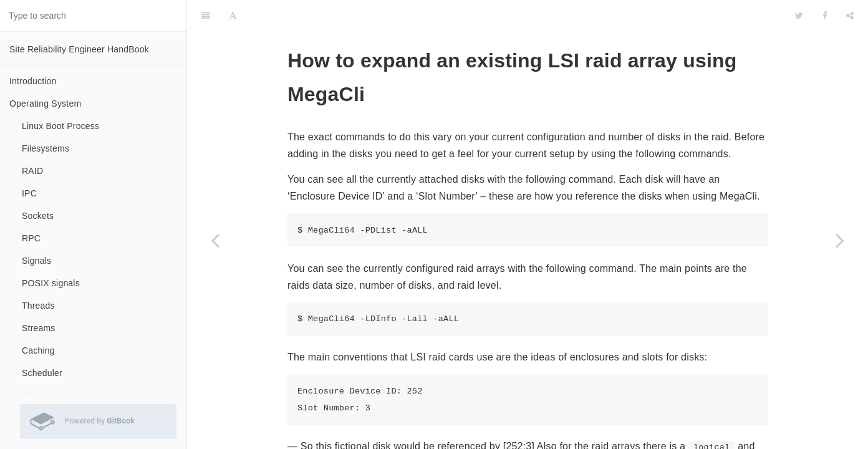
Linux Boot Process (60, 126)
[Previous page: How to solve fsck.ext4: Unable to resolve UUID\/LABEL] (215, 240)
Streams (39, 328)
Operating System (45, 104)
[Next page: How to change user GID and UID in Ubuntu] (840, 240)
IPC (29, 193)
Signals (36, 261)
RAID (32, 171)
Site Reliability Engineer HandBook (79, 49)
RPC (31, 238)
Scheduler (42, 373)
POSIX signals (51, 283)
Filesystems (46, 148)
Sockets (38, 216)
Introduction (33, 81)
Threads (38, 306)
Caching (38, 350)
